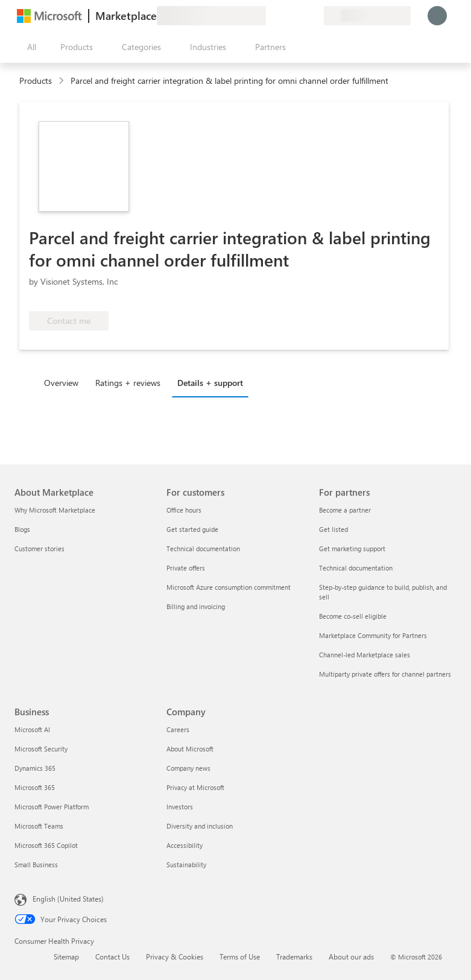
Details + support (210, 383)
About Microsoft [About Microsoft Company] (190, 749)
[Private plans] (314, 16)
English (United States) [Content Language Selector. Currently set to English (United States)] (68, 899)
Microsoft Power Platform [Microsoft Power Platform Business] (52, 807)
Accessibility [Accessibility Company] (185, 845)
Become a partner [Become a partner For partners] (345, 510)
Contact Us (112, 956)
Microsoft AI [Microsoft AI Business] (32, 729)
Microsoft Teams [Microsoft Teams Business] (39, 826)
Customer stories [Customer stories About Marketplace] (40, 548)
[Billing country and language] (367, 16)
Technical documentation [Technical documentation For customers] (203, 548)
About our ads (351, 956)
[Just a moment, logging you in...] (437, 16)
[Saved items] (300, 16)
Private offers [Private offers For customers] (186, 568)
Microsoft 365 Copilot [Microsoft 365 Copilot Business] (46, 845)
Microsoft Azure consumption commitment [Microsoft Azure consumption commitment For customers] (229, 587)
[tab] (64, 382)
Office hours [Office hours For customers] (184, 510)
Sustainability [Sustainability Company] (186, 865)
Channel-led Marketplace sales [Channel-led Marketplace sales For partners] (365, 655)
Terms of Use (240, 956)
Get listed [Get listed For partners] (333, 529)
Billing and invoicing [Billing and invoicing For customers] (196, 606)
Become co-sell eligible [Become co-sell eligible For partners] (353, 616)
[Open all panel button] (29, 47)
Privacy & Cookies (175, 956)
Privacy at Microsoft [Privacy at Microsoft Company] (195, 787)
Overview (61, 383)
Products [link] (36, 81)
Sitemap (66, 956)
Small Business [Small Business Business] (36, 865)
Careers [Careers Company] (178, 729)
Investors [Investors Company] (180, 807)
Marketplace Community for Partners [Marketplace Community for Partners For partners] (373, 635)
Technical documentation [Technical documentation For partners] (356, 568)
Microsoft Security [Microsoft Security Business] (41, 749)
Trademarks (294, 956)
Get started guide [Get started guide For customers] (192, 529)
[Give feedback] (271, 16)
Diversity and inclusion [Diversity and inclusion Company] (200, 826)
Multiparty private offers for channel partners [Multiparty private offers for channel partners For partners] (385, 674)
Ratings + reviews (128, 383)
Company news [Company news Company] (188, 768)
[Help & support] (285, 16)
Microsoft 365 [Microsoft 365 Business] (35, 787)
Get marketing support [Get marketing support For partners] (352, 548)
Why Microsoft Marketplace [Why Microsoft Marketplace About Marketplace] (55, 510)
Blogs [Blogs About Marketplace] (22, 529)
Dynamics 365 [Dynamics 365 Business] (35, 768)
